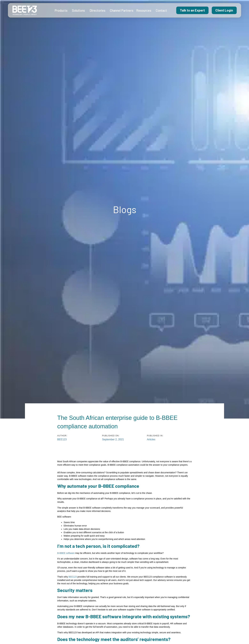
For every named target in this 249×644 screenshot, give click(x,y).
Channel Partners (122, 10)
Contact (161, 10)
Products (62, 10)
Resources (145, 10)
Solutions (79, 10)
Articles (151, 439)
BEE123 (73, 577)
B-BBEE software (66, 553)
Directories (98, 10)
